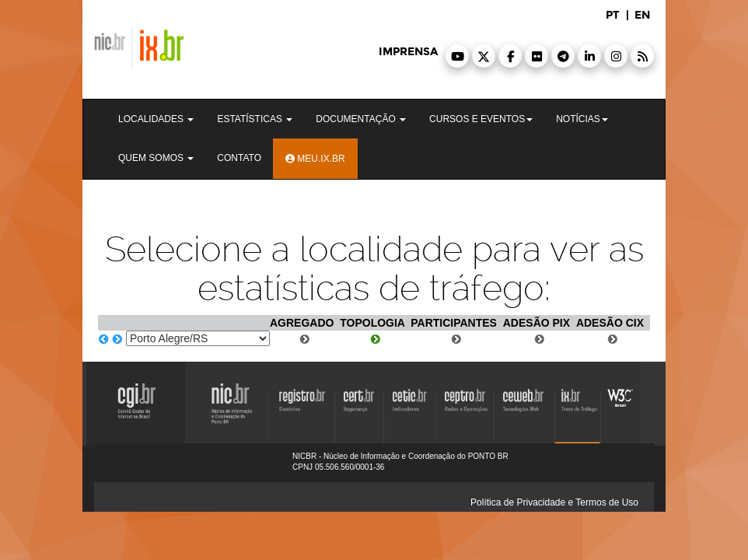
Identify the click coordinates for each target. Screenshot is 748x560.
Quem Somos (156, 158)
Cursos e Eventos (481, 119)
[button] (457, 56)
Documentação (361, 119)
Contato (239, 158)
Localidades (156, 119)
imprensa (408, 52)
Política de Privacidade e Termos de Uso (554, 502)
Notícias (582, 119)
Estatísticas (255, 119)
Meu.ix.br (315, 159)
